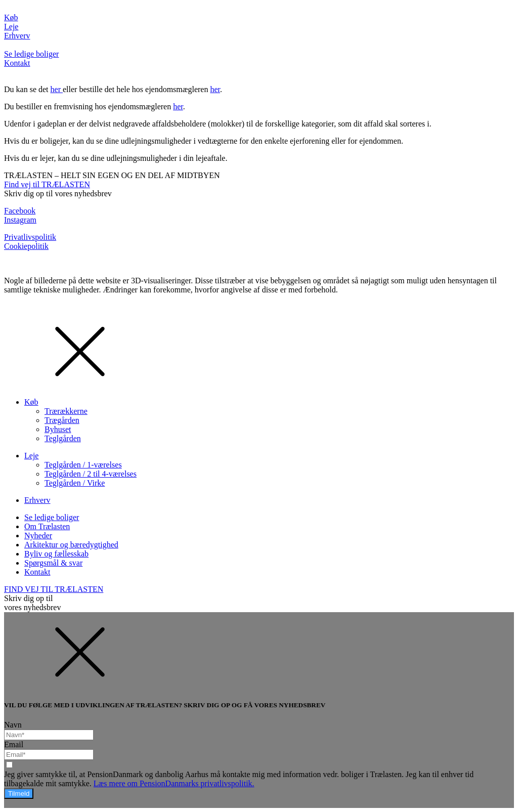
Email (14, 744)
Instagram (20, 220)
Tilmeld (19, 794)
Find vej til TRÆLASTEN (47, 184)
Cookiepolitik (26, 246)
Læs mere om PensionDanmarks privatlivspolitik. (174, 783)
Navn (13, 725)
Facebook (20, 211)
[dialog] (259, 457)
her (57, 89)
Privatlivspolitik (30, 237)
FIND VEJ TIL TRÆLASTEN (54, 589)
